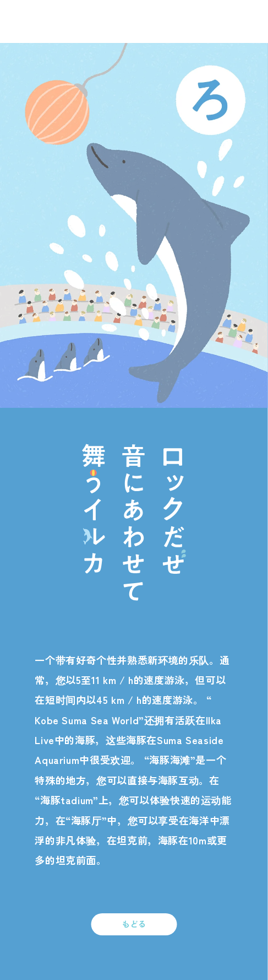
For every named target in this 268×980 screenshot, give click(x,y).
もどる (134, 924)
